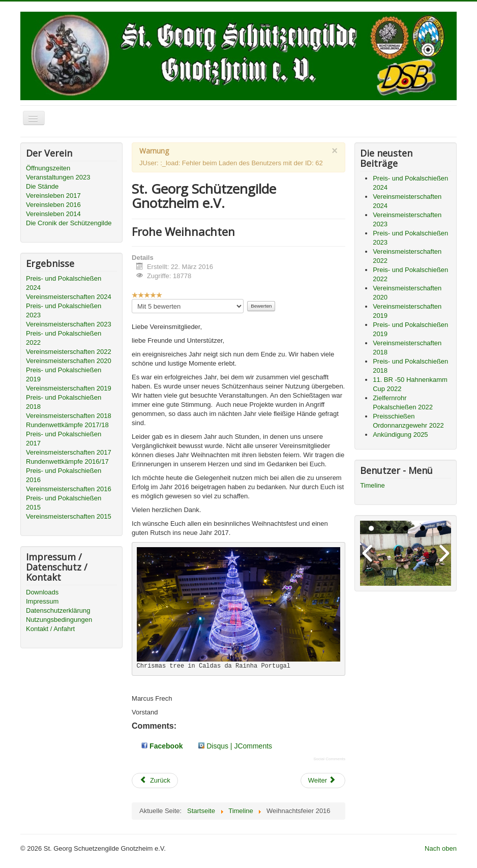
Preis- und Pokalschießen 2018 (64, 402)
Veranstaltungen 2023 (58, 177)
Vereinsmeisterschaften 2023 (69, 324)
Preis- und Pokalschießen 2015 (64, 503)
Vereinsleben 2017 (53, 196)
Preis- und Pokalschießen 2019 (64, 375)
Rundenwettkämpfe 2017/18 (67, 425)
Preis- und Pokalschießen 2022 (64, 338)
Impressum (42, 601)
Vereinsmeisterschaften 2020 (69, 361)
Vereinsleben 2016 (53, 205)
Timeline (372, 485)
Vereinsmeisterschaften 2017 (69, 452)
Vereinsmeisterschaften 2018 (69, 416)
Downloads (42, 592)
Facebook (162, 746)
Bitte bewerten (132, 299)
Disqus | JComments (235, 746)
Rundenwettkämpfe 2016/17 (67, 461)
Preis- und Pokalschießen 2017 (64, 439)
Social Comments (329, 759)
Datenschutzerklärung (58, 610)
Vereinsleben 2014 (53, 214)
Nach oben (441, 848)
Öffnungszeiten (48, 168)
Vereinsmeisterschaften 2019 (69, 388)
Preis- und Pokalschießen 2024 (64, 283)
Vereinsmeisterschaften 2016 (69, 489)
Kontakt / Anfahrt (50, 629)
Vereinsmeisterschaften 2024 (69, 297)
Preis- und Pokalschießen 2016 (64, 475)
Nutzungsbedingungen (59, 620)
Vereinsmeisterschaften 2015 (69, 516)
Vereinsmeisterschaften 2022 (69, 352)
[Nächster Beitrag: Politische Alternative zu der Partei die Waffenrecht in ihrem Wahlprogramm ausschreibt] (323, 781)
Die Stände (42, 186)
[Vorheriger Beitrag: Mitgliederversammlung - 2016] (155, 781)
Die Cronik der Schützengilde (69, 223)
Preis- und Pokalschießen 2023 (64, 310)
